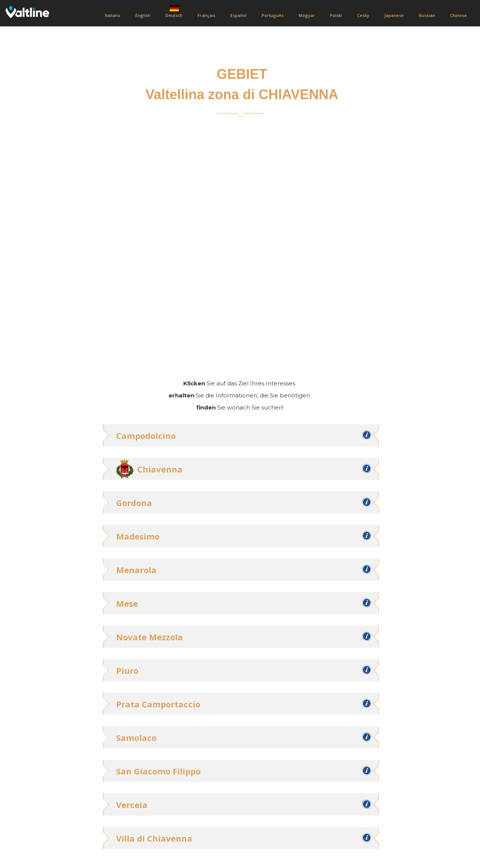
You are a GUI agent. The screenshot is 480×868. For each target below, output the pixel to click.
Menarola (136, 570)
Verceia (132, 805)
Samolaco (136, 738)
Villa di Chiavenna (154, 838)
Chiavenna (160, 469)
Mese (127, 603)
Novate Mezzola (150, 637)
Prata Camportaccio (158, 704)
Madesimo (138, 536)
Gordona (134, 503)
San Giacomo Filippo (158, 771)
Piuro (127, 670)
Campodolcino (146, 436)
